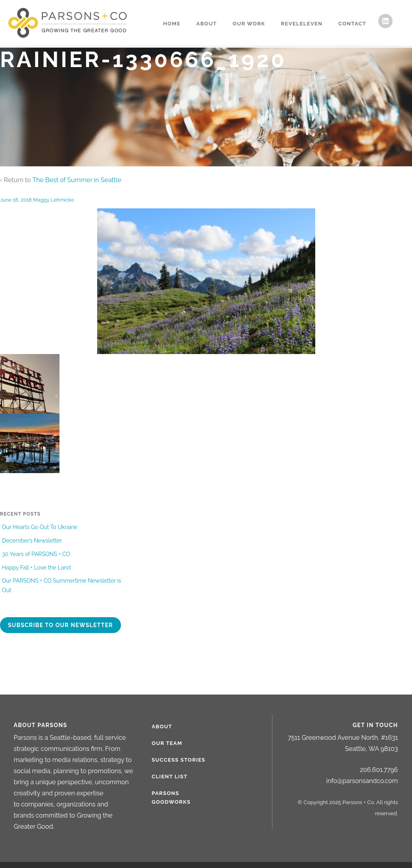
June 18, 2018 (16, 200)
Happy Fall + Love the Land (36, 568)
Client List (170, 777)
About (207, 24)
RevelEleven (302, 24)
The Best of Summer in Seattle (77, 180)
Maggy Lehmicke (53, 200)
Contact (352, 24)
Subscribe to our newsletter (60, 625)
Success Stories (179, 760)
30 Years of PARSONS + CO (36, 554)
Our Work (249, 24)
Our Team (167, 743)
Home (172, 24)
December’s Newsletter (32, 541)
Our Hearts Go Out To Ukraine (40, 527)
